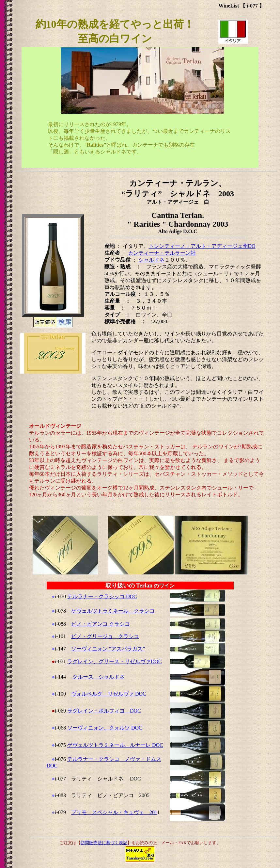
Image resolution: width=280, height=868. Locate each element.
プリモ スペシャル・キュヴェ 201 (114, 812)
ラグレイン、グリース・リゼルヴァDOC (115, 661)
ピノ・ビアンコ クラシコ (101, 624)
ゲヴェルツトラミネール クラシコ (113, 611)
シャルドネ (151, 260)
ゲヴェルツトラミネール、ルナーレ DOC (115, 745)
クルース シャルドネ (99, 677)
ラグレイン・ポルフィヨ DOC (104, 711)
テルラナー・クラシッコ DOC (102, 596)
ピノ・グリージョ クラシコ (105, 636)
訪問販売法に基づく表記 (104, 843)
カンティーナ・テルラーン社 (162, 253)
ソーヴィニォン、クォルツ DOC (105, 728)
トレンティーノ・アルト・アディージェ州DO (202, 246)
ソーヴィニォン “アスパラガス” (108, 649)
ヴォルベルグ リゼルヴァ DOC (109, 694)
